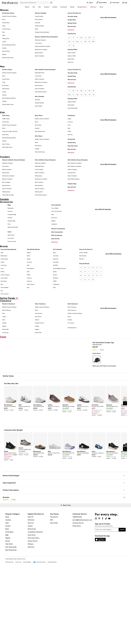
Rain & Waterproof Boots (9, 45)
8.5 (77, 42)
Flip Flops (37, 23)
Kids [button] (40, 7)
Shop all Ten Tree (97, 364)
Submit (122, 605)
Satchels (10, 224)
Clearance (71, 30)
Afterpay (31, 619)
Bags (9, 212)
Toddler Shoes (6, 119)
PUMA (69, 132)
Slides (37, 29)
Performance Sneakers (41, 50)
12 (73, 46)
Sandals (55, 7)
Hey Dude (56, 271)
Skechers (70, 135)
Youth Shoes (6, 122)
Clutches (10, 218)
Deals (101, 7)
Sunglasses (54, 231)
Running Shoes (39, 53)
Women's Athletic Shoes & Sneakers (46, 37)
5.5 (81, 38)
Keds (28, 274)
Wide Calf (70, 62)
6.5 (89, 38)
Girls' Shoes (39, 137)
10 (89, 42)
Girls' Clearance (72, 319)
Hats (53, 221)
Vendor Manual (33, 616)
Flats (3, 32)
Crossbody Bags (12, 221)
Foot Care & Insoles (56, 218)
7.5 (69, 42)
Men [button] (34, 7)
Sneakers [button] (47, 7)
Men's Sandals (39, 96)
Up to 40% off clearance (108, 54)
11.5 (77, 95)
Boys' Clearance (72, 316)
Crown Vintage (83, 261)
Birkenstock (4, 265)
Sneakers (8, 595)
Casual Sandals (39, 16)
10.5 (93, 42)
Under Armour (31, 293)
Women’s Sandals (41, 13)
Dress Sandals (39, 20)
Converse (70, 122)
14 (89, 95)
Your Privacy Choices (39, 637)
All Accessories (56, 212)
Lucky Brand (4, 287)
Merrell (55, 284)
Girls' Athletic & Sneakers (75, 169)
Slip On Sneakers (72, 178)
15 (93, 95)
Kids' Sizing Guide (11, 622)
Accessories (71, 140)
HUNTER (55, 274)
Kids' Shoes (6, 116)
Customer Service (78, 598)
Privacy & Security (9, 637)
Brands (8, 616)
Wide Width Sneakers (41, 92)
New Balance (31, 277)
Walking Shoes (6, 194)
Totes (9, 231)
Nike (69, 129)
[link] (10, 482)
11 (69, 46)
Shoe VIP (30, 592)
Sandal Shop (72, 20)
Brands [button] (72, 7)
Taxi (2, 300)
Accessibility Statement (35, 607)
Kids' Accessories (57, 242)
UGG (54, 296)
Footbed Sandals (39, 26)
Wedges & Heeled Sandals (42, 32)
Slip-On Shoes (6, 51)
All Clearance (72, 336)
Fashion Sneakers (40, 79)
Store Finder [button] (54, 598)
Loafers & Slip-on (40, 332)
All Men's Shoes (7, 70)
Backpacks (11, 215)
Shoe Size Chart (73, 146)
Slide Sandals (39, 106)
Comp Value (32, 610)
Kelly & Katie (83, 265)
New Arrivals (72, 26)
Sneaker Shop (72, 186)
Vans (28, 296)
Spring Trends (72, 23)
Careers (30, 601)
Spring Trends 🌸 (82, 7)
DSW (52, 595)
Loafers (4, 42)
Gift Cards (31, 595)
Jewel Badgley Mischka (59, 277)
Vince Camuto (5, 303)
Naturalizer (4, 290)
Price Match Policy (34, 613)
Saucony (29, 287)
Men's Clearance (40, 313)
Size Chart (31, 622)
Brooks (29, 268)
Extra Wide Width (73, 108)
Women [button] (27, 7)
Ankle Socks (11, 242)
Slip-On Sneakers (40, 56)
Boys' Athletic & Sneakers (75, 166)
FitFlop (3, 280)
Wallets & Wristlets (13, 234)
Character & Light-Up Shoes (10, 132)
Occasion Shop (73, 16)
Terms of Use (18, 637)
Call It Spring (4, 268)
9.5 (85, 42)
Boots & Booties (6, 319)
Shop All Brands (84, 272)
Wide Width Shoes (7, 148)
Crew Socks (11, 245)
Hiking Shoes (6, 39)
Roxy (2, 293)
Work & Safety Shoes (8, 58)
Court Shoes (38, 43)
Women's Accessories (58, 235)
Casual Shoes (6, 23)
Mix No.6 (82, 268)
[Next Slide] (125, 479)
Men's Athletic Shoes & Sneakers (45, 70)
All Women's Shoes (8, 13)
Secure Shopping (27, 637)
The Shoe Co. (54, 592)
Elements (56, 268)
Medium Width (72, 56)
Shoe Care (54, 224)
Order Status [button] (77, 601)
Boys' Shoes (39, 116)
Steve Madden (5, 296)
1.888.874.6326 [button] (77, 592)
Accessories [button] (64, 7)
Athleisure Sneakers (40, 40)
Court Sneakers (39, 172)
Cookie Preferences (52, 637)
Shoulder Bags (11, 228)
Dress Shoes (5, 85)
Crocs (69, 126)
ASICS (29, 265)
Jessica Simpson (5, 284)
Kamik (55, 280)
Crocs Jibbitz (55, 215)
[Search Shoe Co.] (34, 3)
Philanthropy (32, 604)
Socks (9, 239)
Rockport (56, 287)
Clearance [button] (93, 7)
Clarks (2, 271)
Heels (4, 35)
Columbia (56, 265)
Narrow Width (72, 53)
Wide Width (71, 59)
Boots (4, 20)
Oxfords (4, 95)
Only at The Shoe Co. (74, 13)
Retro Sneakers (6, 185)
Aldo (2, 261)
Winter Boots (9, 607)
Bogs (54, 261)
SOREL (55, 290)
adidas (69, 119)
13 (85, 95)
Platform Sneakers (7, 182)
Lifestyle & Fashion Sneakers (43, 46)
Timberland (56, 293)
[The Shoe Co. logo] (10, 3)
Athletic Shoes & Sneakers (9, 16)
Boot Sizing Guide (11, 625)
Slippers (4, 54)
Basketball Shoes (40, 73)
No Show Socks (12, 248)
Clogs (4, 26)
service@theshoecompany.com (82, 595)
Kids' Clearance (73, 313)
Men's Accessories (57, 239)
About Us (31, 598)
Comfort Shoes (6, 29)
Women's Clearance (9, 313)
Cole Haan (4, 274)
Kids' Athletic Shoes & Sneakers (78, 163)
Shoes (7, 592)
